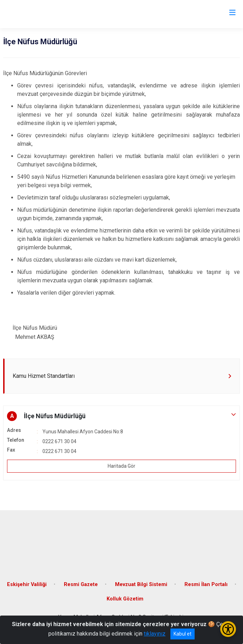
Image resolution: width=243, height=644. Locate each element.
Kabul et (183, 634)
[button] (121, 416)
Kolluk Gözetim (125, 599)
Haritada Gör (121, 466)
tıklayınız (155, 634)
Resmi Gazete (81, 584)
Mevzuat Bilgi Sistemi (141, 584)
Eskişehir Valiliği (27, 584)
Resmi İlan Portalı (206, 584)
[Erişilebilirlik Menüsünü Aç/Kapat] (228, 629)
